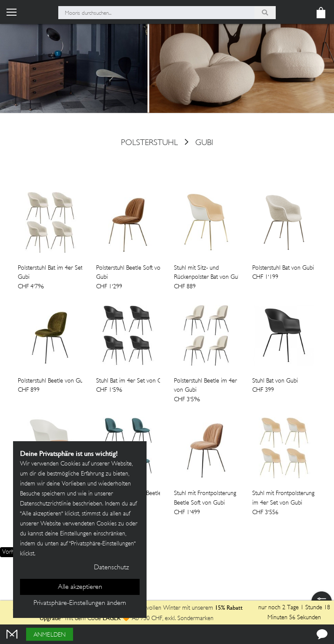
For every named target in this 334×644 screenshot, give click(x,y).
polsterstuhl (149, 143)
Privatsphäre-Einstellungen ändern (80, 603)
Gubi (204, 143)
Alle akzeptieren (80, 587)
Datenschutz (111, 568)
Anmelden (50, 635)
